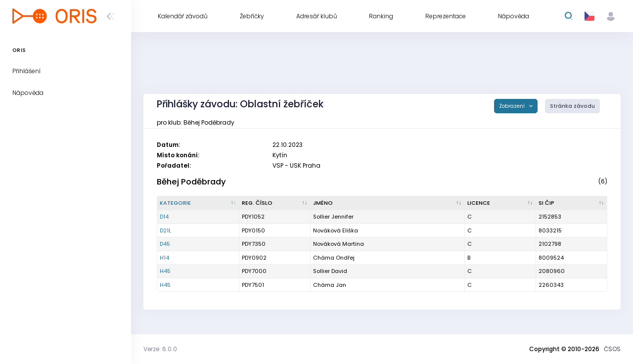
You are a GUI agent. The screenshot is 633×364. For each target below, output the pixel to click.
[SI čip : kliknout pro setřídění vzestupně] (572, 203)
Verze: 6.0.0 (160, 349)
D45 (165, 244)
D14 (164, 217)
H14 (164, 258)
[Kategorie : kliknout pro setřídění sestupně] (198, 203)
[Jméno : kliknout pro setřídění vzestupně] (388, 203)
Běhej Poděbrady (191, 182)
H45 (165, 271)
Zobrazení (513, 106)
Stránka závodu (572, 106)
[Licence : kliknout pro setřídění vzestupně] (500, 203)
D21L (165, 230)
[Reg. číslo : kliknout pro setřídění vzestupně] (275, 203)
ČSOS (612, 349)
